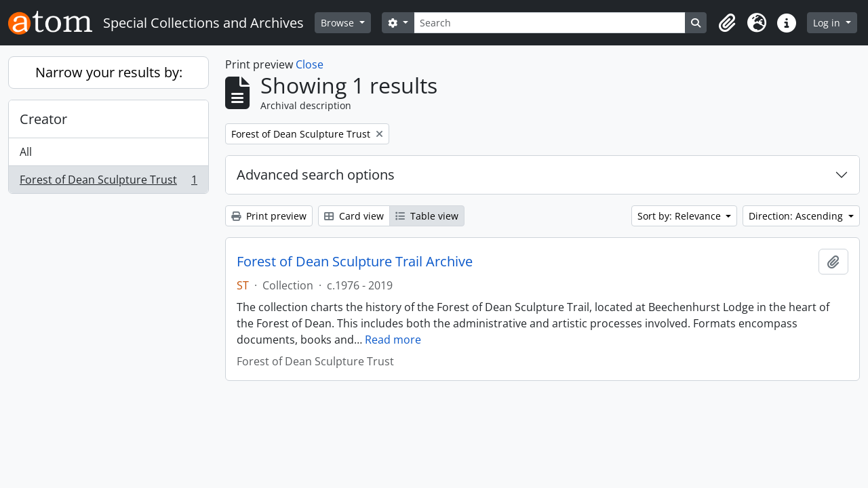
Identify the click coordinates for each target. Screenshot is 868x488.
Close (310, 64)
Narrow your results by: (109, 72)
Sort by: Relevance (680, 216)
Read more (393, 340)
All (26, 152)
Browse (339, 23)
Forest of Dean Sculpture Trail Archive (355, 262)
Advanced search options (316, 175)
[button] (727, 23)
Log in (828, 23)
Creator (43, 119)
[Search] (550, 23)
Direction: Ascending (797, 216)
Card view (354, 216)
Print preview (269, 216)
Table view (427, 216)
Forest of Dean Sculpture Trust (108, 182)
